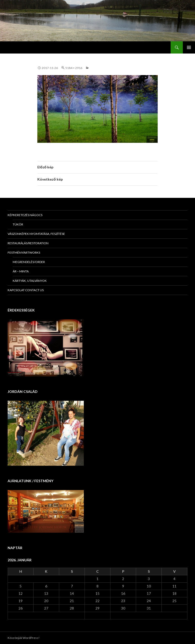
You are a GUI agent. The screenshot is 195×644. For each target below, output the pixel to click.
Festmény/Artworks (24, 253)
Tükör (18, 224)
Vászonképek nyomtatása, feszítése (36, 234)
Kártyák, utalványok (30, 281)
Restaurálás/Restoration (28, 243)
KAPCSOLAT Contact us (26, 290)
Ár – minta (21, 271)
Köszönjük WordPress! (24, 638)
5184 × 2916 (74, 68)
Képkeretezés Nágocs (25, 215)
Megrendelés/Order (29, 262)
